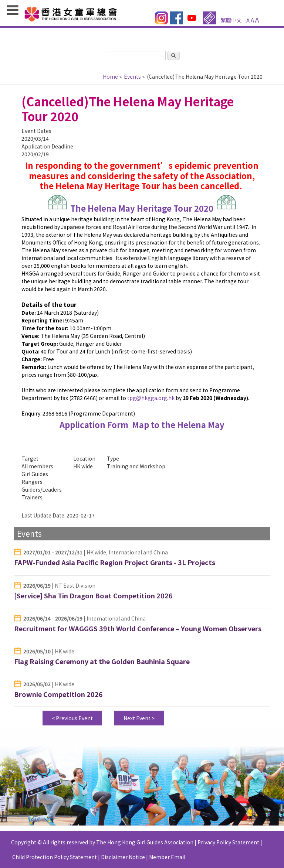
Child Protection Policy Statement (55, 857)
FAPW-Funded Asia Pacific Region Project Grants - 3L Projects (115, 562)
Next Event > (139, 718)
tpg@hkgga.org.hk (151, 398)
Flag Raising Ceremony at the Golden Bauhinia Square (102, 661)
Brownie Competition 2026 (58, 694)
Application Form (94, 424)
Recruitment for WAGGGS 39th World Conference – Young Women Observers (138, 628)
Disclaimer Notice (123, 857)
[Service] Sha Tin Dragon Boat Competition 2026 (93, 595)
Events (132, 76)
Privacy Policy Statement (228, 842)
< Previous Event (72, 718)
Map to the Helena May (178, 424)
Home (110, 76)
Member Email (167, 857)
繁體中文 (231, 20)
